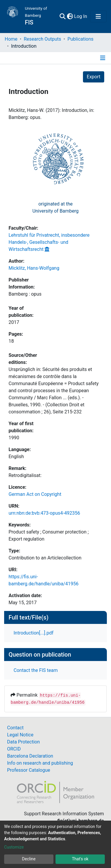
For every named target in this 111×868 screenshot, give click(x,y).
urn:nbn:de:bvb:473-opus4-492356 (44, 513)
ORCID (14, 749)
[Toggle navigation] (98, 16)
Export (94, 77)
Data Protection (23, 742)
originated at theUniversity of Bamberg (56, 207)
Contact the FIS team (36, 670)
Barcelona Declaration (30, 756)
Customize (14, 847)
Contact (15, 728)
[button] (70, 16)
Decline (29, 859)
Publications (80, 39)
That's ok (80, 859)
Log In (81, 16)
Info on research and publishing (40, 763)
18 (11, 341)
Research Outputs (42, 39)
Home (11, 39)
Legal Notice (20, 735)
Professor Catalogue (29, 770)
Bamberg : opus (25, 294)
